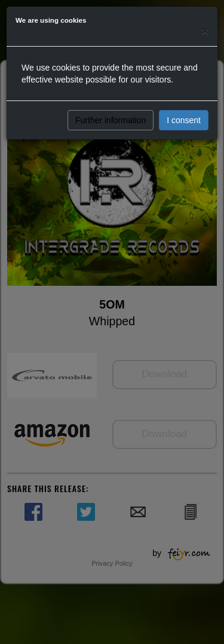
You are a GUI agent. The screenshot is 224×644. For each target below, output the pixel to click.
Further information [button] (111, 120)
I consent (184, 120)
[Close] (205, 31)
